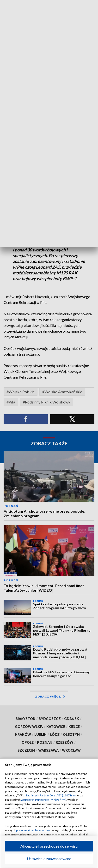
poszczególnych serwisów (33, 830)
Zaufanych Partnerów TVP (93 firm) (44, 800)
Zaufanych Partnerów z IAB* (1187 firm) (51, 795)
